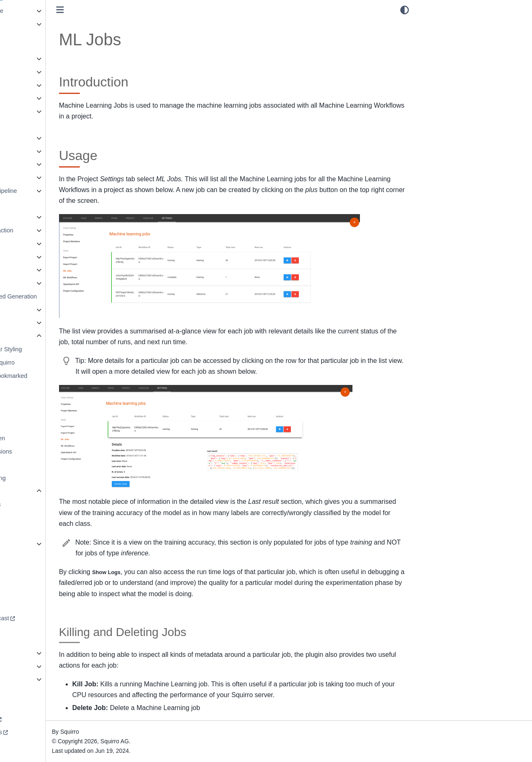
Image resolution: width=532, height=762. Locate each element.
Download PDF (31, 693)
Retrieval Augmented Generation (54, 296)
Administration (30, 59)
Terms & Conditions (37, 732)
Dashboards (27, 164)
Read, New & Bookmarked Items (53, 381)
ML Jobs (36, 518)
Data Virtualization (35, 204)
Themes (28, 531)
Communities (28, 151)
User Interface (31, 336)
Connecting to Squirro (46, 363)
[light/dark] (405, 10)
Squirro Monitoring (42, 478)
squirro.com (26, 706)
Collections (25, 125)
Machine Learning (34, 257)
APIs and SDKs (31, 98)
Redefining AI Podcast (40, 618)
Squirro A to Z (29, 679)
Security (22, 653)
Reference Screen (42, 438)
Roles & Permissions (45, 451)
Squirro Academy (34, 719)
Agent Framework (34, 72)
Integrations (26, 217)
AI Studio (23, 85)
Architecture (27, 111)
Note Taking (33, 399)
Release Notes (30, 24)
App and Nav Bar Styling (50, 349)
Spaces (27, 465)
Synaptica (24, 323)
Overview (30, 412)
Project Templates (34, 283)
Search (20, 310)
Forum (20, 592)
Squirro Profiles (31, 666)
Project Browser (39, 425)
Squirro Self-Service (37, 11)
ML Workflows (43, 504)
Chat (17, 138)
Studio (27, 491)
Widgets (22, 544)
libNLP (20, 244)
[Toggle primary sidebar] (121, 10)
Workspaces (27, 557)
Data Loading (29, 178)
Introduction (442, 25)
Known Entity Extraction (42, 230)
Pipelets (21, 270)
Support (21, 605)
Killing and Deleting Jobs (465, 49)
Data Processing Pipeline (44, 191)
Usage (435, 37)
